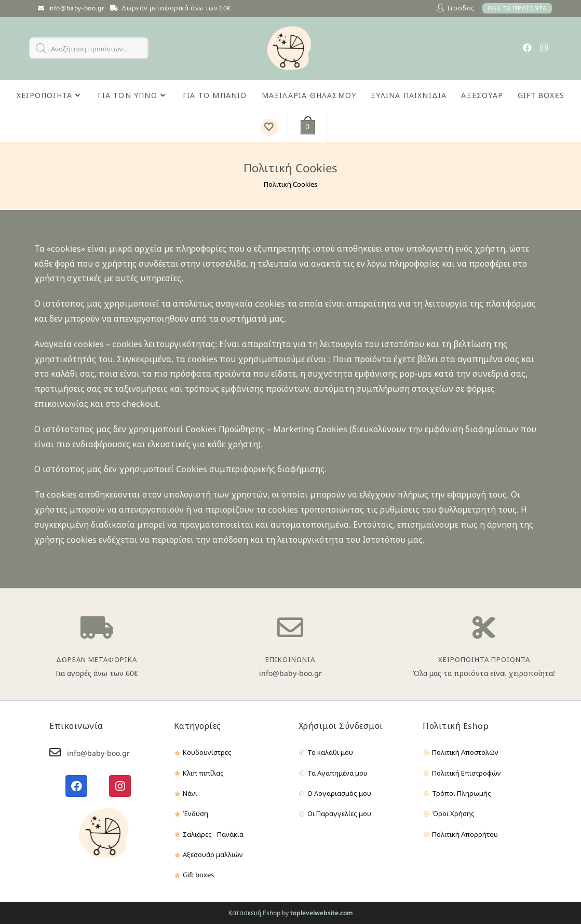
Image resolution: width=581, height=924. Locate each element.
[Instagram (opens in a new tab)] (544, 47)
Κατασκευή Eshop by (291, 913)
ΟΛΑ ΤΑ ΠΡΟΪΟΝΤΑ (517, 8)
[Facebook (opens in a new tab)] (527, 47)
